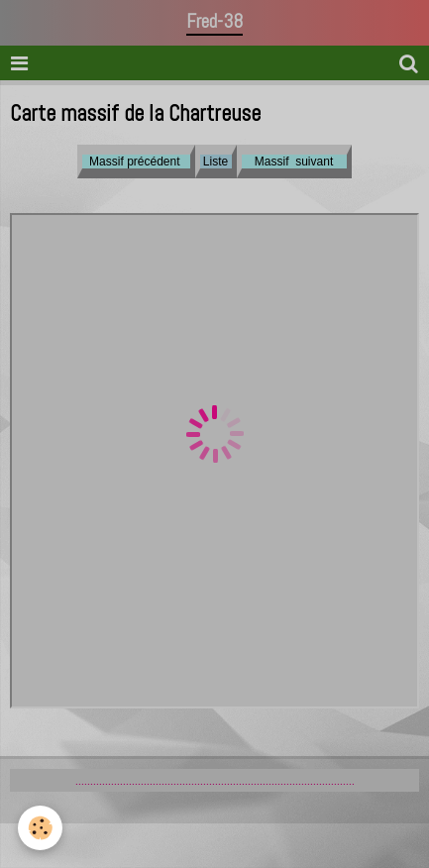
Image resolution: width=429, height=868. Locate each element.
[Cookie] (40, 828)
